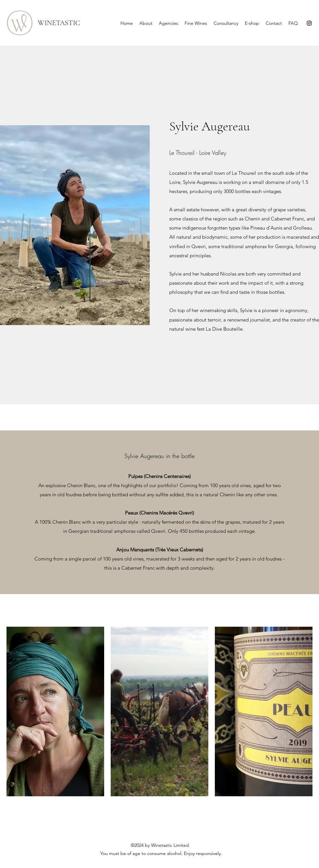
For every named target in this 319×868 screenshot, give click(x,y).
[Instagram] (309, 23)
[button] (55, 711)
